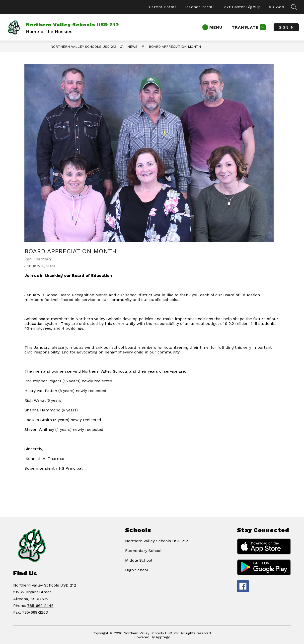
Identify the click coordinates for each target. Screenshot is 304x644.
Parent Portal (163, 7)
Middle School (139, 560)
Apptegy (163, 637)
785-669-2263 (35, 612)
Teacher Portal (199, 7)
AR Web (276, 7)
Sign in (286, 27)
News (132, 47)
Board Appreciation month (175, 47)
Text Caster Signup (241, 7)
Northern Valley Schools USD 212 (83, 47)
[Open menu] (212, 27)
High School (137, 570)
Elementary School (143, 551)
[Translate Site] (248, 27)
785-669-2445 (40, 606)
